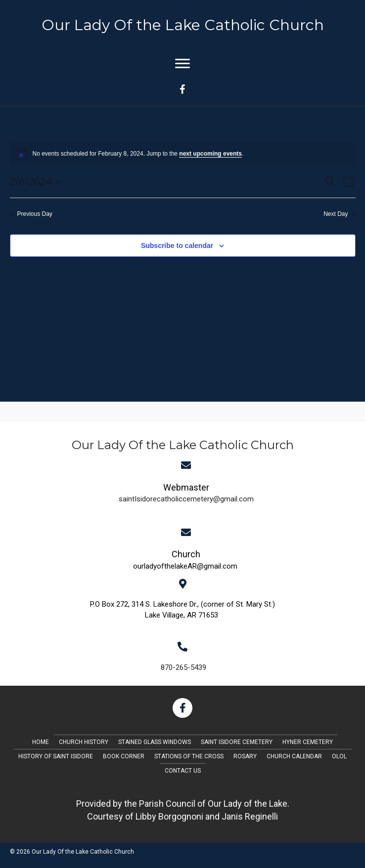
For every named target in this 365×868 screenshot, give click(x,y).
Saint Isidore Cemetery (237, 742)
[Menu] (182, 64)
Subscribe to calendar (177, 246)
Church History (84, 742)
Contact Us (183, 771)
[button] (182, 708)
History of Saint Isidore (56, 756)
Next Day (339, 214)
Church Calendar (294, 756)
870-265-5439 (183, 667)
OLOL (339, 756)
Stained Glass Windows (155, 742)
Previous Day (31, 214)
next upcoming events (210, 154)
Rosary (245, 756)
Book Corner (124, 756)
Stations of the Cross (189, 756)
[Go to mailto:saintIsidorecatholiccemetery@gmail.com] (186, 492)
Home (41, 742)
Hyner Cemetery (308, 742)
